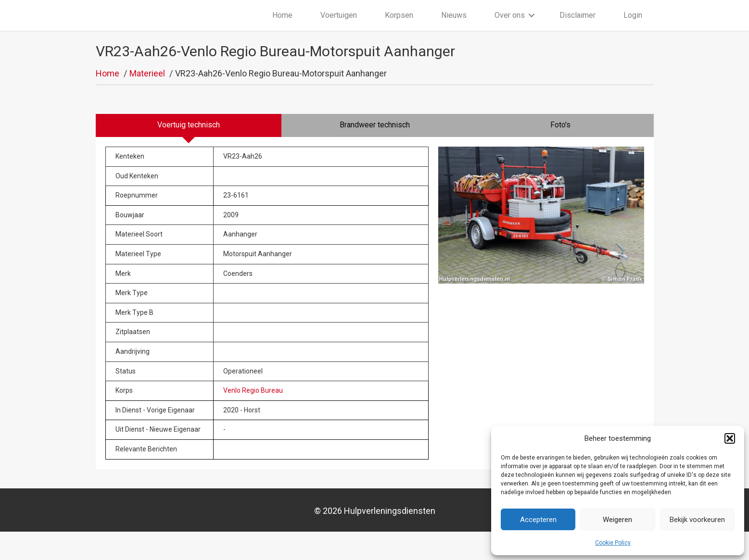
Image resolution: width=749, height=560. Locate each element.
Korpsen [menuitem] (399, 30)
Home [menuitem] (282, 30)
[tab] (189, 154)
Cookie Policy (613, 543)
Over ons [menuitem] (510, 30)
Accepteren (538, 520)
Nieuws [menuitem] (454, 30)
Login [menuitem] (633, 30)
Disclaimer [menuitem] (578, 30)
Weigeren (617, 520)
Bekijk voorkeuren (697, 520)
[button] (730, 438)
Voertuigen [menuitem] (339, 30)
